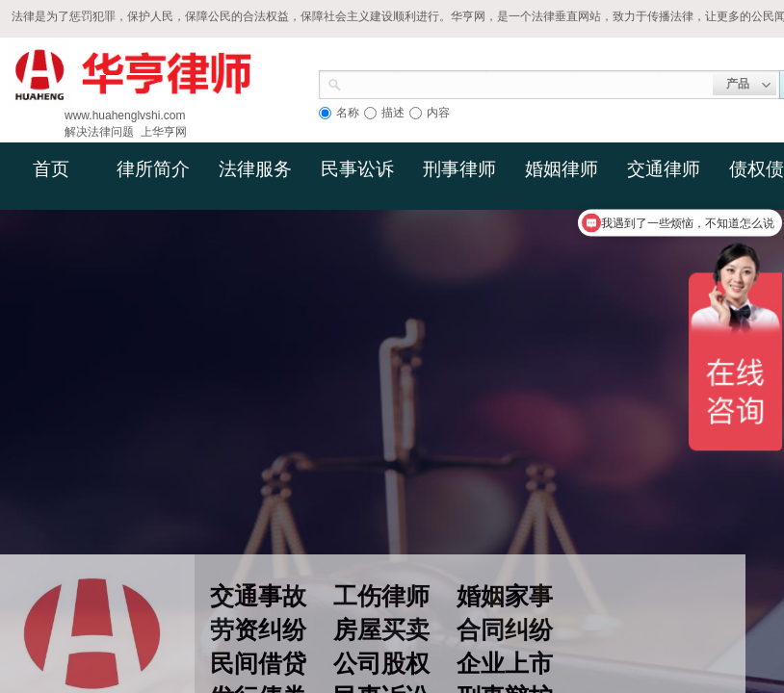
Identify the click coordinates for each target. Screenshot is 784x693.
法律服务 (255, 169)
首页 (51, 169)
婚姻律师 (562, 169)
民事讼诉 (357, 169)
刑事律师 (459, 169)
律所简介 (153, 169)
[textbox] (527, 83)
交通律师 (664, 169)
